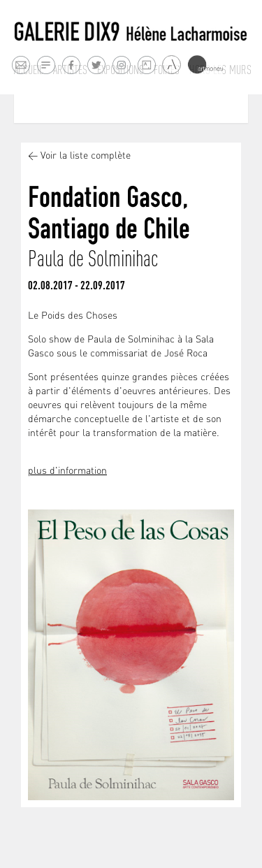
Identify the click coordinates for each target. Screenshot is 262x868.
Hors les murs (220, 70)
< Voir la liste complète (79, 156)
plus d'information (67, 471)
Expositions (121, 70)
